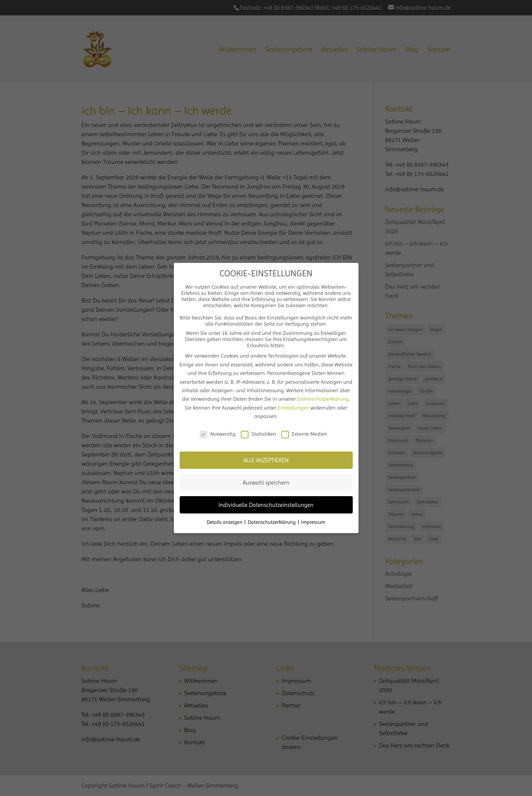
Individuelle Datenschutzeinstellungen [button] (266, 505)
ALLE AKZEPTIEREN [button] (266, 460)
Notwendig (218, 434)
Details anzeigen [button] (225, 522)
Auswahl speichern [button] (266, 483)
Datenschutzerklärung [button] (272, 522)
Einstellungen (294, 408)
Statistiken (258, 434)
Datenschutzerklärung (323, 399)
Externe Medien (304, 434)
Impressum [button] (313, 522)
